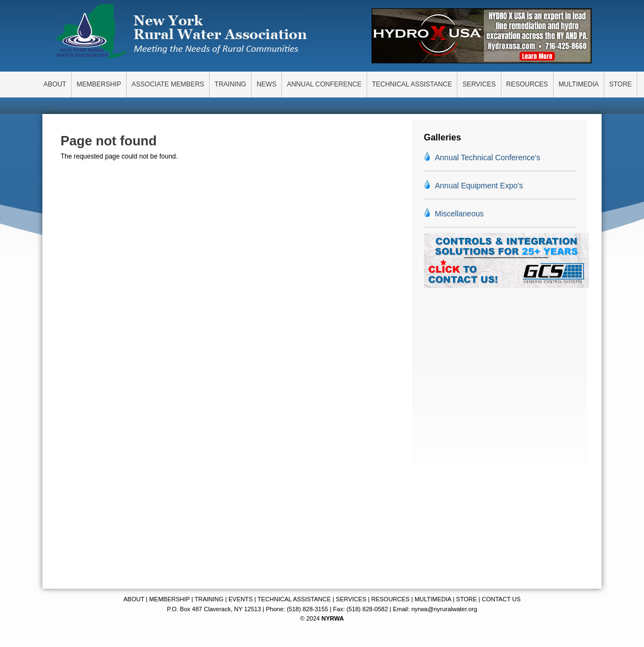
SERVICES (351, 599)
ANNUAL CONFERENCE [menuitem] (324, 84)
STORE (467, 599)
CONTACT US (501, 599)
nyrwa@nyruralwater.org (444, 609)
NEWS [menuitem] (266, 84)
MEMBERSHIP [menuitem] (99, 84)
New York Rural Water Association (182, 33)
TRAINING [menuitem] (230, 84)
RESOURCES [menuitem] (527, 84)
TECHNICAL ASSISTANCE (294, 599)
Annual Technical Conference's (488, 157)
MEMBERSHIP (170, 599)
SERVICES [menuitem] (479, 84)
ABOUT (134, 599)
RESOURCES (390, 599)
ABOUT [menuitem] (55, 84)
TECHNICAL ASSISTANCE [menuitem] (412, 84)
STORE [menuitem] (621, 84)
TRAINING (209, 599)
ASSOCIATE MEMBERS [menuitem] (168, 84)
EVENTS (241, 599)
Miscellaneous (459, 214)
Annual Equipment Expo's (479, 186)
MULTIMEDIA (433, 599)
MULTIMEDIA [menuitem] (579, 84)
